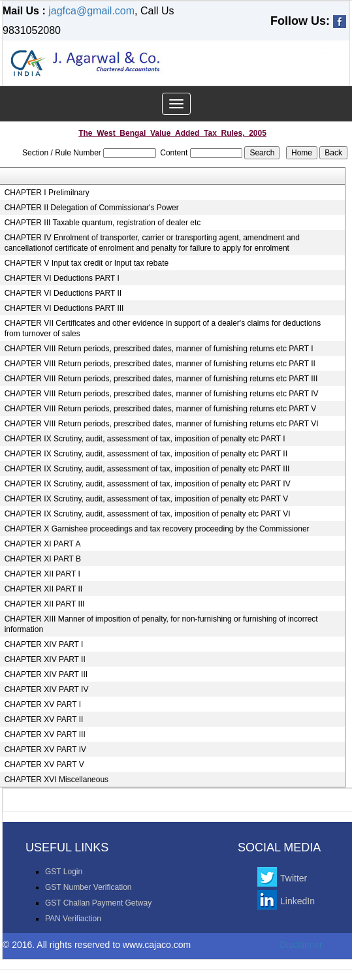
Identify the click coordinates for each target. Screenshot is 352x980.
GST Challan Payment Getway (98, 903)
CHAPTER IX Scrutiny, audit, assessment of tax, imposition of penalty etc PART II (146, 454)
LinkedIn (297, 901)
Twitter (294, 878)
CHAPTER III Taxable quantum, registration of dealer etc (103, 223)
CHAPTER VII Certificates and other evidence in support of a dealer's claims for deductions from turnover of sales (163, 328)
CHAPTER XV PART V (44, 765)
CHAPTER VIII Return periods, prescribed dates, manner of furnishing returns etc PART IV (162, 394)
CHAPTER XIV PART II (45, 659)
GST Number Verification (88, 887)
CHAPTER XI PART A (43, 544)
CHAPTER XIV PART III (46, 674)
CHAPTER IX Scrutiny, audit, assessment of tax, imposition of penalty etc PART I (145, 439)
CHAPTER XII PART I (42, 574)
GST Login (64, 872)
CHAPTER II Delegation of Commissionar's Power (92, 208)
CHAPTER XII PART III (45, 604)
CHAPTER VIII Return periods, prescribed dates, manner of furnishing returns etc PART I (159, 349)
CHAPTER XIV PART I (44, 644)
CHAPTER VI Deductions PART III (64, 308)
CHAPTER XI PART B (43, 559)
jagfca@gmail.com (91, 11)
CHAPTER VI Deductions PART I (62, 278)
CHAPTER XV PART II (44, 719)
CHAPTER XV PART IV (45, 750)
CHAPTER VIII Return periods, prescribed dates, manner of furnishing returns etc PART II (160, 364)
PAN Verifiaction (73, 919)
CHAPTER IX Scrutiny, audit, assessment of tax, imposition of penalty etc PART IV (148, 484)
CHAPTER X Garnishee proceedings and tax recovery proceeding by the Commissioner (157, 529)
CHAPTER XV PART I (43, 704)
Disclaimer (301, 945)
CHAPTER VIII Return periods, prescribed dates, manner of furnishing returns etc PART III (161, 379)
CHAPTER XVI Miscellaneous (56, 780)
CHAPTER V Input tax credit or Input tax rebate (87, 263)
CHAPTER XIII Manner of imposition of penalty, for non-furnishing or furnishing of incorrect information (161, 624)
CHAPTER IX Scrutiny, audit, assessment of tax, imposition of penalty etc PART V (147, 499)
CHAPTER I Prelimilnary (47, 193)
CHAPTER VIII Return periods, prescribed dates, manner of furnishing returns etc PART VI (162, 424)
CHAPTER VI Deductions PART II (63, 293)
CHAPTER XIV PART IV (47, 689)
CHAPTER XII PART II (43, 589)
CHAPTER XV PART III (45, 735)
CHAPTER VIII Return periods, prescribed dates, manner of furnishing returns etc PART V (161, 409)
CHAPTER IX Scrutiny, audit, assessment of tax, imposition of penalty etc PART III (147, 469)
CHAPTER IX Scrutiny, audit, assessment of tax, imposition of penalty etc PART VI (148, 514)
